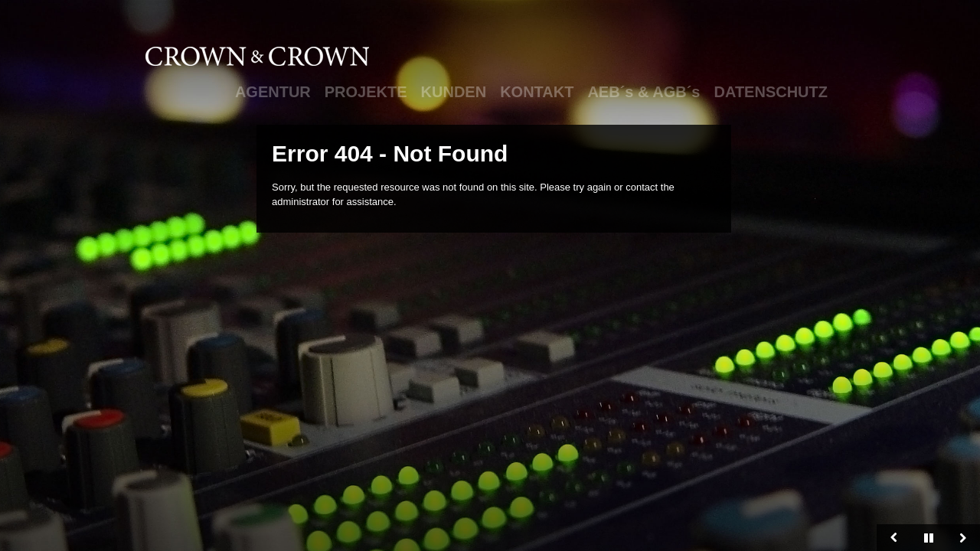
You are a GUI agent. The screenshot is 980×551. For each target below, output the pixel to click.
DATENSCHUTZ (771, 92)
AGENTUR (273, 92)
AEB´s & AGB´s (644, 92)
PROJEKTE (366, 92)
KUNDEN (454, 92)
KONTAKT (537, 92)
